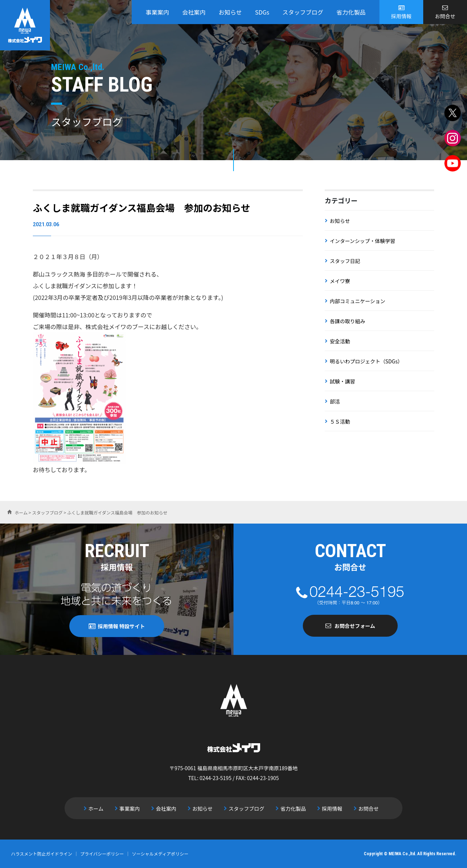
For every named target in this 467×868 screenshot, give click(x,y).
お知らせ (230, 12)
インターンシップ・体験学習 (363, 241)
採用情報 (401, 16)
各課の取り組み (348, 321)
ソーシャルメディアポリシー (160, 854)
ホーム (99, 808)
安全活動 (340, 341)
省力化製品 (351, 12)
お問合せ (445, 16)
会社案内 (194, 12)
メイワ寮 (340, 281)
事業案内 (157, 12)
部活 (335, 401)
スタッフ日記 (345, 261)
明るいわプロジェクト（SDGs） (367, 361)
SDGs (262, 12)
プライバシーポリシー (102, 854)
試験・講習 (343, 381)
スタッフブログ (303, 12)
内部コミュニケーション (358, 301)
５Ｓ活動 (340, 421)
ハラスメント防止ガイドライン (42, 854)
